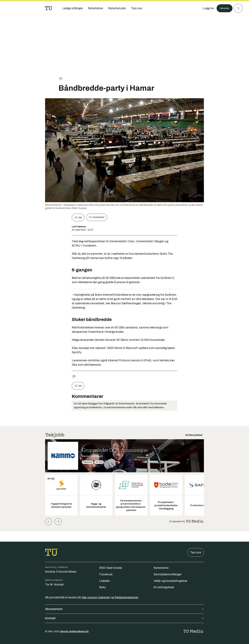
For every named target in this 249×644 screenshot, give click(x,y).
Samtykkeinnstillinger (168, 574)
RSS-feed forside (111, 568)
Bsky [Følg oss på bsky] (103, 587)
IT (61, 79)
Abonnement (124, 609)
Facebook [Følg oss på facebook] (106, 574)
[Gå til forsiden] (49, 8)
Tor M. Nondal (54, 585)
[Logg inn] (207, 8)
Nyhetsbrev (161, 568)
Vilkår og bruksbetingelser (170, 581)
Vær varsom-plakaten (96, 597)
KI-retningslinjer (164, 587)
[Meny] (238, 8)
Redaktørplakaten (126, 597)
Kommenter (97, 217)
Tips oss (196, 552)
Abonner (224, 8)
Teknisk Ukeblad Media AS (74, 632)
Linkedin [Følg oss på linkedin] (105, 581)
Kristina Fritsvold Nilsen (61, 572)
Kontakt (124, 618)
